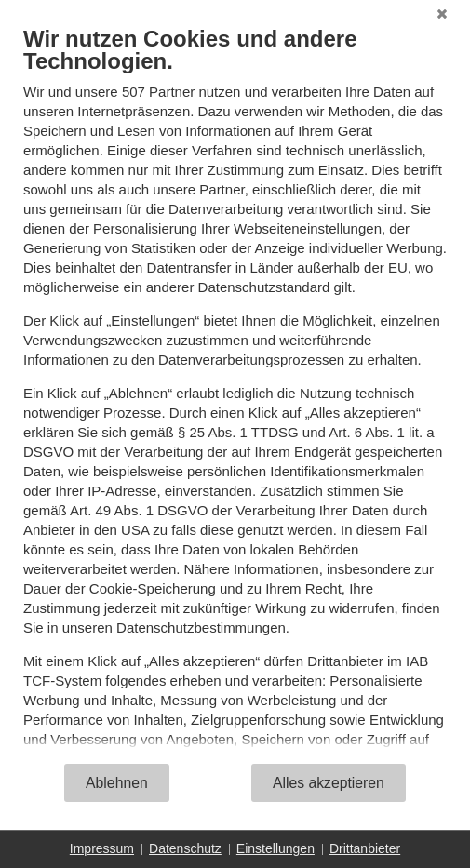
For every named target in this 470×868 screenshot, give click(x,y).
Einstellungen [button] (275, 848)
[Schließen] (442, 14)
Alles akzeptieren (329, 783)
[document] (235, 394)
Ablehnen (117, 783)
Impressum (102, 848)
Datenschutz (185, 848)
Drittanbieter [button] (365, 848)
